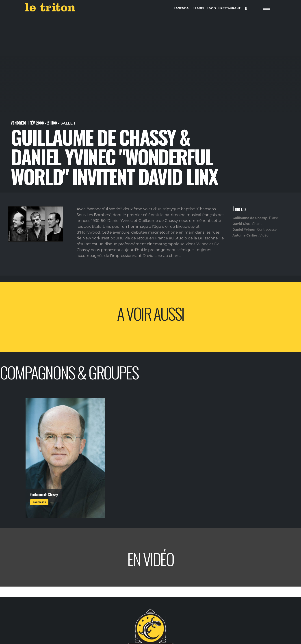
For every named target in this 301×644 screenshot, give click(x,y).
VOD (212, 8)
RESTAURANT (230, 8)
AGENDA (181, 8)
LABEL (199, 8)
